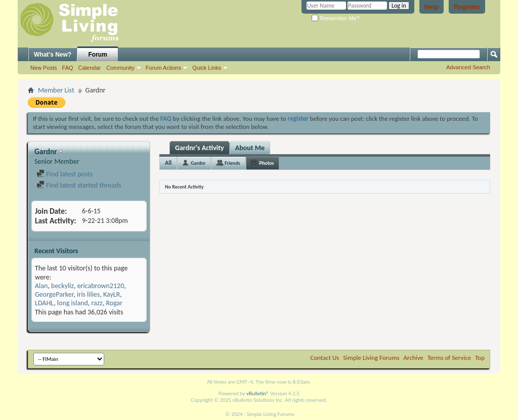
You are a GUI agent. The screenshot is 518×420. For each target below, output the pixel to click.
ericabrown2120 (101, 286)
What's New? (53, 55)
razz (97, 303)
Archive (414, 358)
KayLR (112, 294)
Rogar (115, 303)
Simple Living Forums (371, 358)
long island (73, 303)
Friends (232, 163)
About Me (250, 148)
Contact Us (325, 358)
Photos (267, 163)
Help (431, 7)
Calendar (90, 68)
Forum (98, 55)
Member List (56, 90)
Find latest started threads (79, 185)
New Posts (44, 68)
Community (120, 68)
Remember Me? (336, 18)
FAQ (68, 68)
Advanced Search (468, 67)
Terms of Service (449, 358)
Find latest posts (64, 174)
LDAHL (44, 303)
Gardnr (198, 163)
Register (467, 7)
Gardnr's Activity (200, 148)
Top (480, 358)
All (168, 163)
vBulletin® (258, 393)
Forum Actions (163, 68)
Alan (41, 286)
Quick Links (207, 68)
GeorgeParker (54, 294)
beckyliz (62, 286)
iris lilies (88, 294)
